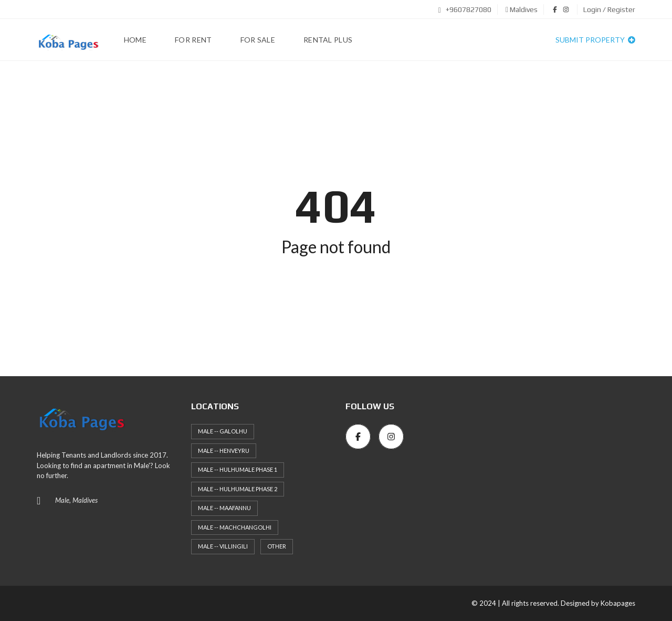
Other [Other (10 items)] (277, 546)
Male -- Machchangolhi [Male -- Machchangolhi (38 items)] (235, 527)
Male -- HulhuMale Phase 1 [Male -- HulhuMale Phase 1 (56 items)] (238, 469)
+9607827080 (465, 9)
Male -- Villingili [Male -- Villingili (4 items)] (223, 546)
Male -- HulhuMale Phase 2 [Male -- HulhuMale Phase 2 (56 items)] (238, 489)
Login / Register (609, 9)
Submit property (595, 40)
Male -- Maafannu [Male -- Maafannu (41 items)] (224, 508)
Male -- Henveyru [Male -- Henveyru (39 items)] (224, 451)
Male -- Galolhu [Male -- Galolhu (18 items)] (223, 431)
